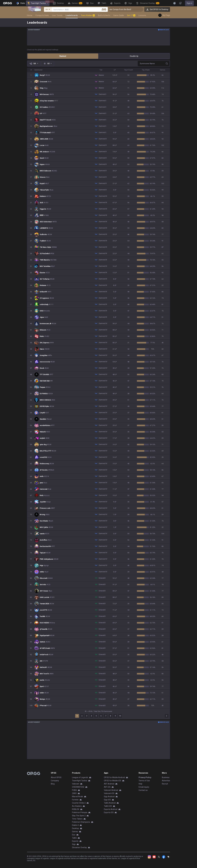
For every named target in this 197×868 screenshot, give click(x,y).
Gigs (74, 844)
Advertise (166, 781)
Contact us (143, 790)
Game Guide (119, 15)
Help (140, 784)
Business (166, 777)
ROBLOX (76, 809)
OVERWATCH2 (78, 787)
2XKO (74, 793)
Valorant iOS (109, 793)
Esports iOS (109, 812)
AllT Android (109, 784)
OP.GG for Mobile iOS (113, 781)
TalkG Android (110, 803)
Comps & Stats (42, 15)
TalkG (74, 838)
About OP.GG (56, 777)
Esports (75, 841)
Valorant (76, 784)
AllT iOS (107, 787)
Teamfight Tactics (38, 3)
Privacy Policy (145, 777)
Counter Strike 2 (79, 803)
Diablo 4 (75, 825)
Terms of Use (144, 781)
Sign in (189, 3)
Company (55, 781)
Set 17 (131, 15)
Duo (74, 835)
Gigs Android (109, 797)
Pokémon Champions (81, 822)
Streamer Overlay (79, 847)
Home (30, 15)
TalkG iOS (108, 806)
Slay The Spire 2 (79, 816)
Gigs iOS (107, 800)
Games (75, 832)
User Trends (57, 15)
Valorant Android (111, 790)
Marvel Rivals (78, 797)
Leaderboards (72, 15)
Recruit (165, 784)
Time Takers (77, 819)
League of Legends (80, 777)
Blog (53, 784)
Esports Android (111, 809)
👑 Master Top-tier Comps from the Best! (127, 9)
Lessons (142, 15)
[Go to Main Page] (8, 3)
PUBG (74, 790)
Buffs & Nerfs (104, 15)
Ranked (63, 56)
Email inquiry (144, 787)
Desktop (75, 828)
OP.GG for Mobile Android (114, 777)
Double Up (134, 56)
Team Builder (88, 15)
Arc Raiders (77, 806)
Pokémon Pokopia (80, 812)
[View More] (166, 3)
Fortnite (75, 800)
